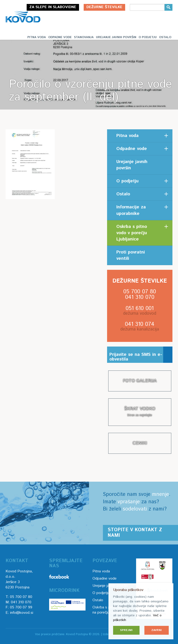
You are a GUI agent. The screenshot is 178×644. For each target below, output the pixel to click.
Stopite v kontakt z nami (135, 533)
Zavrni (157, 630)
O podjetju (148, 37)
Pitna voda (37, 37)
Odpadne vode (60, 37)
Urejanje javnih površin (116, 37)
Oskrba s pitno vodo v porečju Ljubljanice (132, 233)
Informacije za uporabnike (131, 210)
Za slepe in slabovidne (53, 7)
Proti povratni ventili (131, 255)
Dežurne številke (104, 7)
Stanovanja (84, 37)
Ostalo (165, 37)
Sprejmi (126, 630)
